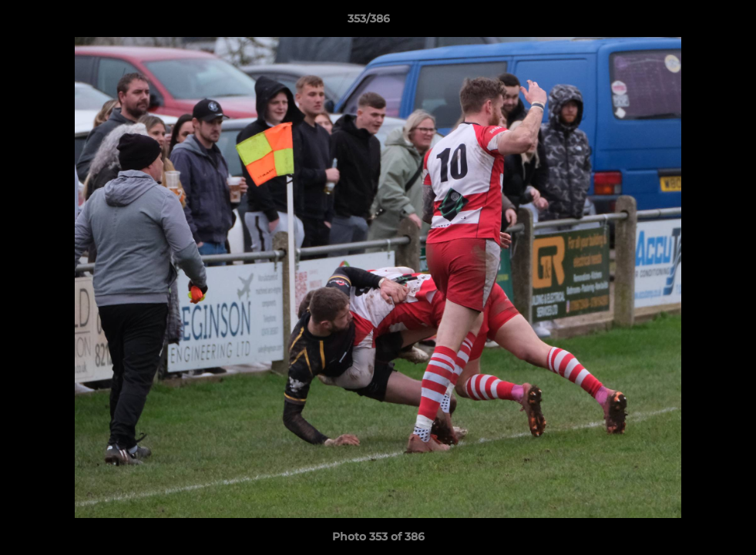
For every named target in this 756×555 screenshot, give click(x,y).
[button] (691, 22)
